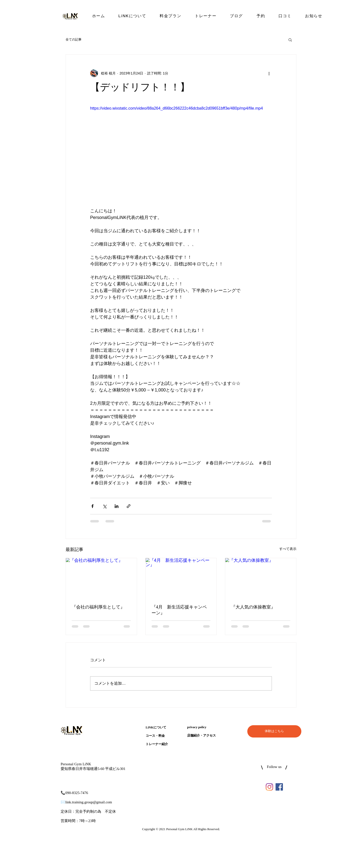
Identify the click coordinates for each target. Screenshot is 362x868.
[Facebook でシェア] (92, 506)
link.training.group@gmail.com (89, 802)
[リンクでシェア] (129, 506)
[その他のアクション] (269, 73)
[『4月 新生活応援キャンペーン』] (181, 578)
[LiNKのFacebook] (279, 787)
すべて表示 (288, 549)
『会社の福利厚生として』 (98, 607)
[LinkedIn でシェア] (117, 506)
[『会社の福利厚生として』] (101, 578)
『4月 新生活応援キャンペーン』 (179, 610)
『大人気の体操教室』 (253, 607)
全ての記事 (74, 39)
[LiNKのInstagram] (269, 787)
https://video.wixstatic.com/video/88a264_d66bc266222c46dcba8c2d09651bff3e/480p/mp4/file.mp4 (176, 108)
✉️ (63, 802)
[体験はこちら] (274, 731)
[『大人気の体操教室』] (261, 578)
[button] (290, 40)
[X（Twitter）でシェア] (104, 506)
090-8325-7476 (77, 793)
